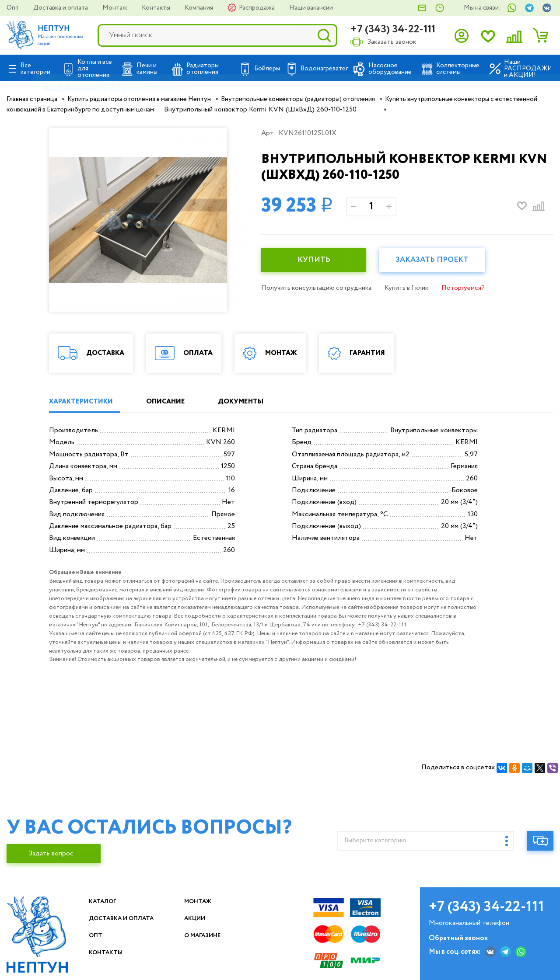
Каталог (106, 902)
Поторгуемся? (471, 288)
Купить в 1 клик (412, 288)
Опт (13, 8)
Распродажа (257, 8)
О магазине (208, 936)
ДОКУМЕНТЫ (259, 402)
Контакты (157, 8)
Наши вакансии (311, 8)
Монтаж (115, 8)
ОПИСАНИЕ (176, 402)
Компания (199, 8)
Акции (198, 919)
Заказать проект (438, 260)
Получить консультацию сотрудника (318, 288)
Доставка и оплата (61, 8)
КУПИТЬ (316, 260)
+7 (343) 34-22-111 (393, 30)
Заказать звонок (392, 42)
